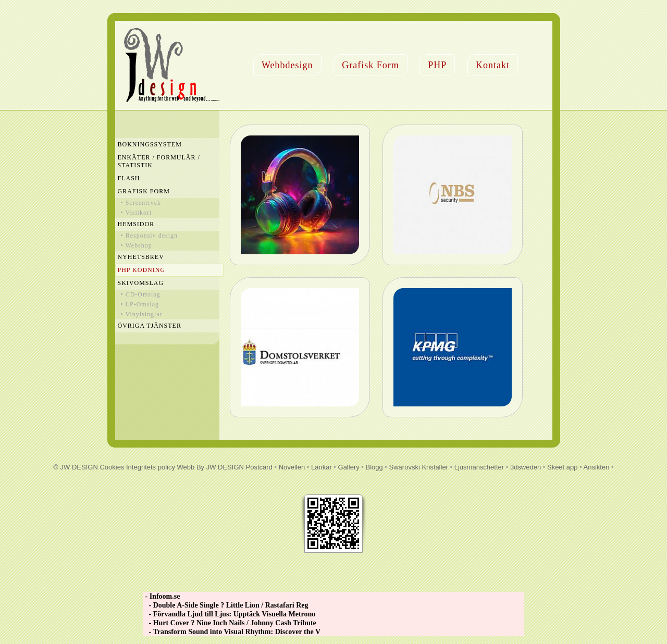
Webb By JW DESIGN (211, 467)
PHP (437, 65)
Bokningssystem (150, 144)
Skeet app (563, 467)
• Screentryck (141, 203)
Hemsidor (136, 224)
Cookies (112, 467)
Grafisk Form (370, 65)
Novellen (292, 467)
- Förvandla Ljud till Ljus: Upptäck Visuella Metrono (229, 614)
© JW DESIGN (75, 467)
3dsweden (526, 467)
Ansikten (597, 467)
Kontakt (493, 65)
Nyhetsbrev (141, 257)
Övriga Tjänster (150, 326)
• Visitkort (137, 213)
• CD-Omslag (141, 294)
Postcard (259, 467)
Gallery (349, 467)
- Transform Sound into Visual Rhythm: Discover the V (232, 632)
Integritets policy (151, 467)
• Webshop (137, 245)
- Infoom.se (162, 596)
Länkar (322, 467)
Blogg (374, 467)
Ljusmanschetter (479, 467)
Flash (129, 178)
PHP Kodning (142, 270)
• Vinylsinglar (142, 314)
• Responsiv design (150, 236)
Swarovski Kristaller (419, 467)
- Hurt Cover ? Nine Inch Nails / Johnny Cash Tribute (230, 623)
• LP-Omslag (140, 304)
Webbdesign (287, 65)
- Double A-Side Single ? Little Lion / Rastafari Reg (226, 605)
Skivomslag (141, 283)
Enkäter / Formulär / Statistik (159, 161)
